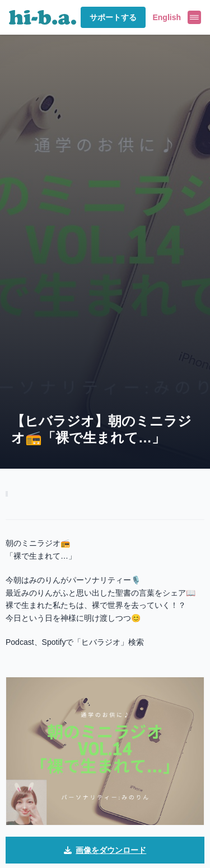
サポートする (113, 17)
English (167, 17)
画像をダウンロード (105, 850)
